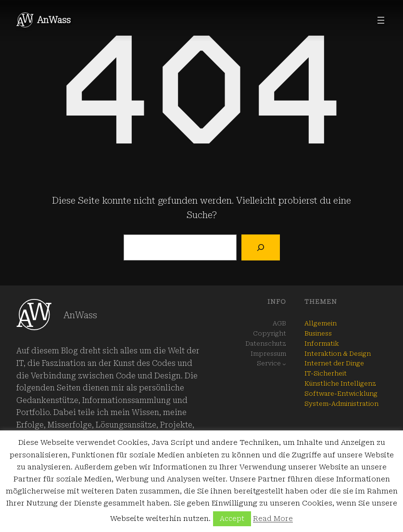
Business (318, 333)
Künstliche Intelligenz (340, 383)
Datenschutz (266, 344)
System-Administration (341, 404)
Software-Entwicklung (341, 394)
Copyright (270, 333)
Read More (273, 519)
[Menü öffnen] (381, 20)
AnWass (54, 20)
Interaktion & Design (338, 354)
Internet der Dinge (334, 363)
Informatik (322, 344)
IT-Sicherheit (326, 373)
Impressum (268, 354)
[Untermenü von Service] (284, 364)
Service (269, 363)
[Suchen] (260, 247)
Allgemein (321, 323)
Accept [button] (232, 519)
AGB (279, 323)
